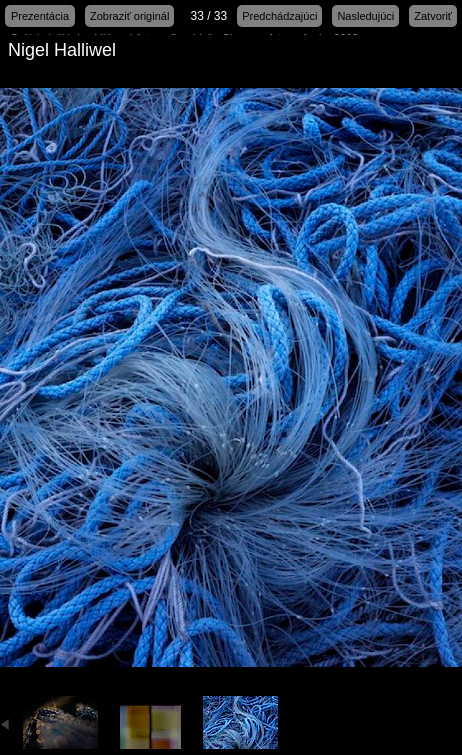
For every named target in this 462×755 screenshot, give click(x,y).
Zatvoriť (433, 16)
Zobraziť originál (129, 16)
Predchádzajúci (279, 16)
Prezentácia (40, 16)
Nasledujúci (365, 16)
